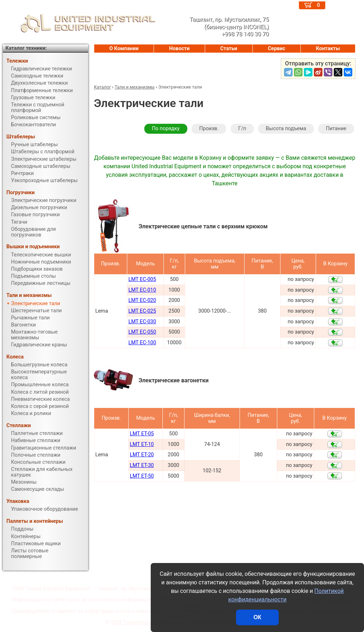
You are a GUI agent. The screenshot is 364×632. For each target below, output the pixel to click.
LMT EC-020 (142, 300)
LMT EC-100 (142, 343)
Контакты (328, 49)
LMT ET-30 (142, 465)
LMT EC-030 (142, 322)
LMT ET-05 (142, 434)
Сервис (276, 49)
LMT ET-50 (142, 476)
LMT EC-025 (142, 311)
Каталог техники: (26, 48)
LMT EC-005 (142, 279)
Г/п (242, 129)
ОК (257, 617)
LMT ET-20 (142, 455)
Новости (180, 49)
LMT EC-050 (142, 332)
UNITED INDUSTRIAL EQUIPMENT (79, 23)
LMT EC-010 (142, 290)
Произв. (209, 129)
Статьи (229, 49)
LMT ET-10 (142, 444)
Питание (336, 129)
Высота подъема (286, 129)
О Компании (124, 49)
